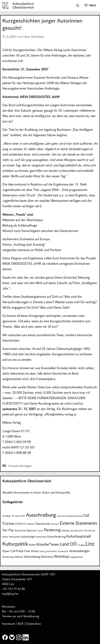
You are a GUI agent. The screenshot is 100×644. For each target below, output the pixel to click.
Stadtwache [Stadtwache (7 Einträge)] (63, 551)
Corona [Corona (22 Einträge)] (8, 524)
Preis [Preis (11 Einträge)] (27, 551)
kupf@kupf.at (10, 594)
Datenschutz (33, 624)
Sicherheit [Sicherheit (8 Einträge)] (52, 551)
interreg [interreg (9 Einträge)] (65, 531)
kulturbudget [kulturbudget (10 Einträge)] (28, 537)
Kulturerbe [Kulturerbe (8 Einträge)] (41, 537)
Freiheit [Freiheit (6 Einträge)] (40, 531)
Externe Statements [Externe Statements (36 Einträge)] (78, 523)
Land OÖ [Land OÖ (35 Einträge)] (68, 544)
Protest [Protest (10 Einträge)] (35, 551)
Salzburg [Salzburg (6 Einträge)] (43, 552)
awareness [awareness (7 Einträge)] (61, 516)
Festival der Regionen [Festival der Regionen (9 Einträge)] (25, 531)
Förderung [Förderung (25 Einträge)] (52, 530)
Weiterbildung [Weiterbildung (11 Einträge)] (32, 557)
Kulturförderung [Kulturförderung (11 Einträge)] (56, 537)
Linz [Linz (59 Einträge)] (90, 544)
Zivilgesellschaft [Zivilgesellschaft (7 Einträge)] (76, 557)
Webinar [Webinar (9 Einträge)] (19, 557)
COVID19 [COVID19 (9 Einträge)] (20, 524)
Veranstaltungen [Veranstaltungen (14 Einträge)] (79, 551)
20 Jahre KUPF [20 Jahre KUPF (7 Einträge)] (18, 516)
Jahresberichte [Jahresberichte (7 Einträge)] (76, 531)
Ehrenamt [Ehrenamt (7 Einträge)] (55, 524)
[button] (78, 6)
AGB (20, 624)
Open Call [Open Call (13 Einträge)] (9, 551)
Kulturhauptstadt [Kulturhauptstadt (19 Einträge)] (79, 537)
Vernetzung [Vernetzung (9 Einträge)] (8, 557)
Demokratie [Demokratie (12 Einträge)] (43, 524)
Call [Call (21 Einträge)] (86, 516)
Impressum (9, 624)
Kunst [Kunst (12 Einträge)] (32, 545)
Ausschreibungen (20, 466)
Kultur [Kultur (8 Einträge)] (5, 537)
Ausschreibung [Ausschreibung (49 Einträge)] (41, 515)
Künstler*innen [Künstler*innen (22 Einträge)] (48, 545)
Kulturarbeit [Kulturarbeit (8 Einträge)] (15, 537)
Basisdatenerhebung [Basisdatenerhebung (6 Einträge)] (74, 516)
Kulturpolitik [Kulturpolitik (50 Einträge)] (15, 544)
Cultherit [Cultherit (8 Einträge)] (31, 524)
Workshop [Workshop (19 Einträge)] (61, 557)
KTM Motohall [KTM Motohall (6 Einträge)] (89, 531)
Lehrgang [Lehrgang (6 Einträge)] (81, 545)
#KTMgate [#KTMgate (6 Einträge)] (7, 516)
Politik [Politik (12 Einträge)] (20, 551)
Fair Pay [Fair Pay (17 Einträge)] (8, 530)
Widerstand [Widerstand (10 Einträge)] (47, 557)
